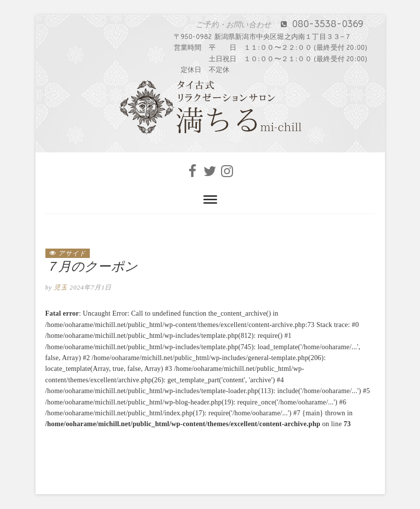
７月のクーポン (92, 267)
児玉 (60, 287)
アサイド (72, 253)
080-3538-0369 (291, 24)
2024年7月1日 (91, 287)
